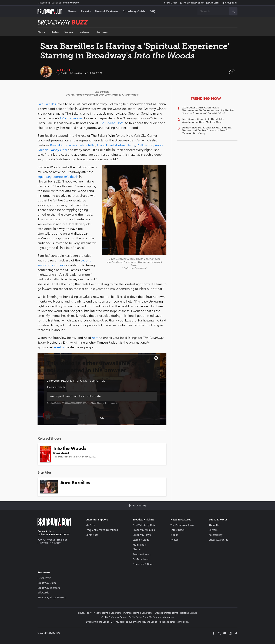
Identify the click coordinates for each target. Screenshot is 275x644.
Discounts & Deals (143, 564)
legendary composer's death (58, 177)
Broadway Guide (134, 11)
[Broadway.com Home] (50, 11)
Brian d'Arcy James (63, 145)
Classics (137, 549)
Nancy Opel (58, 150)
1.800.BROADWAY (58, 3)
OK (102, 418)
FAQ (153, 11)
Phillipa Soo (145, 145)
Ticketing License (189, 613)
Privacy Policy (85, 613)
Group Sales (230, 3)
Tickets (86, 11)
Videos (68, 32)
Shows (72, 11)
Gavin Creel (105, 145)
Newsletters (44, 578)
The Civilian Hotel (112, 123)
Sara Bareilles (47, 104)
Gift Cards (213, 3)
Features (84, 32)
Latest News (177, 530)
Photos (55, 32)
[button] (232, 73)
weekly (59, 347)
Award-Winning (141, 554)
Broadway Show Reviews (52, 597)
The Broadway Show (192, 3)
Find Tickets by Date (144, 525)
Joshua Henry (125, 145)
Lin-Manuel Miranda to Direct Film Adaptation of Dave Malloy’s (203, 121)
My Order (171, 3)
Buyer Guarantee (218, 540)
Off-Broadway (141, 559)
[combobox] (217, 11)
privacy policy (139, 622)
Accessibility (215, 535)
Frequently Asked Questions (102, 530)
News (41, 32)
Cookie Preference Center (114, 617)
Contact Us (44, 531)
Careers (213, 530)
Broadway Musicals (144, 530)
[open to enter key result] (233, 11)
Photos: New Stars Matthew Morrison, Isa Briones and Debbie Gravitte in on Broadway (207, 131)
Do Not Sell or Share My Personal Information (151, 617)
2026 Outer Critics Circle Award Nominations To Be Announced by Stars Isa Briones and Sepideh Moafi (208, 111)
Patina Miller (87, 145)
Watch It (64, 70)
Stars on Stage (141, 540)
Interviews (101, 32)
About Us (214, 525)
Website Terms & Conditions (107, 613)
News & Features (107, 11)
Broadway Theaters (49, 588)
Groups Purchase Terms (166, 613)
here (95, 338)
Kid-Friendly (139, 545)
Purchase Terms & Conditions (138, 613)
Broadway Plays (142, 535)
